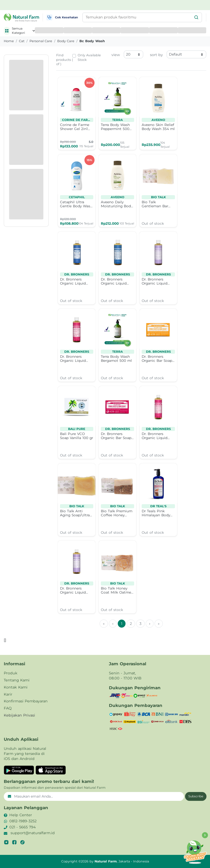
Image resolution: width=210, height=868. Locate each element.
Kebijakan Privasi (19, 715)
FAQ (8, 708)
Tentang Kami (17, 680)
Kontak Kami (16, 687)
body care (66, 41)
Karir (8, 694)
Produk (11, 673)
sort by (156, 55)
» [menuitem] (159, 624)
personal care (41, 41)
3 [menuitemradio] (140, 624)
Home (9, 41)
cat (22, 41)
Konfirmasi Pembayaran (26, 701)
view (116, 55)
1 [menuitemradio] (122, 624)
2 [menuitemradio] (131, 624)
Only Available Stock (89, 57)
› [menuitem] (150, 624)
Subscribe (196, 796)
